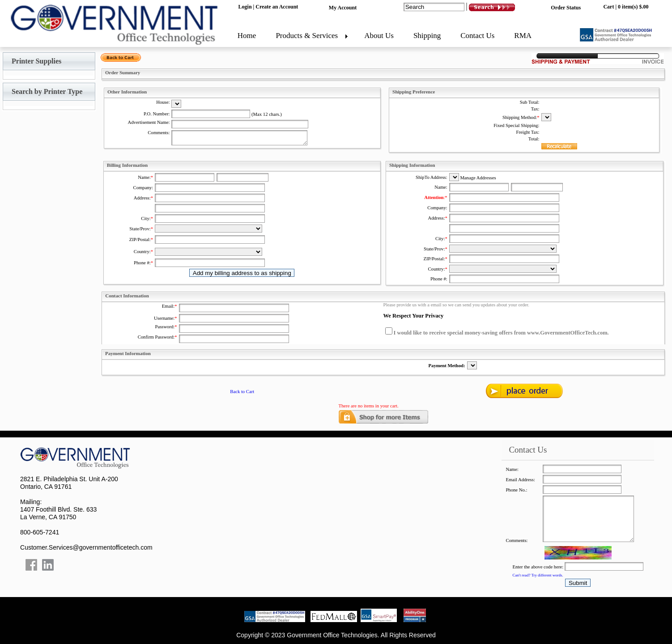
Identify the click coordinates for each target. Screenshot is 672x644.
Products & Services (307, 36)
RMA (523, 36)
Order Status (566, 8)
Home (247, 36)
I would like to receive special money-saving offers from (460, 333)
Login (245, 7)
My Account (343, 8)
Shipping (427, 36)
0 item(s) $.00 (633, 7)
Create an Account (277, 7)
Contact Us (477, 36)
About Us (379, 36)
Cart (608, 7)
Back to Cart (242, 392)
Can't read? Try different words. (538, 575)
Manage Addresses (478, 178)
